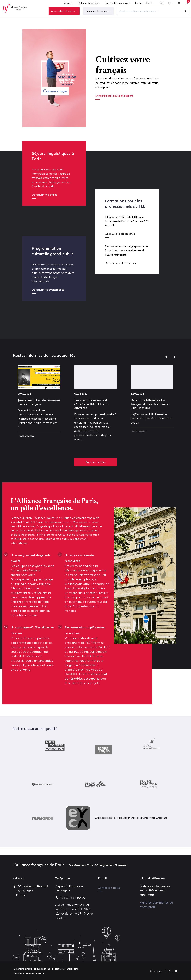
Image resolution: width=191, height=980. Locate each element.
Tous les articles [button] (96, 470)
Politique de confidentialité (65, 969)
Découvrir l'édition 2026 (120, 241)
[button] (166, 364)
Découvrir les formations (120, 270)
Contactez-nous (109, 888)
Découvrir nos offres (44, 202)
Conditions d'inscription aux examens (32, 969)
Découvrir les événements (48, 297)
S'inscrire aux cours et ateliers (115, 103)
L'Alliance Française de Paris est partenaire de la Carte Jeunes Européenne (117, 825)
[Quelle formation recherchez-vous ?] (147, 15)
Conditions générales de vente (29, 973)
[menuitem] (66, 8)
